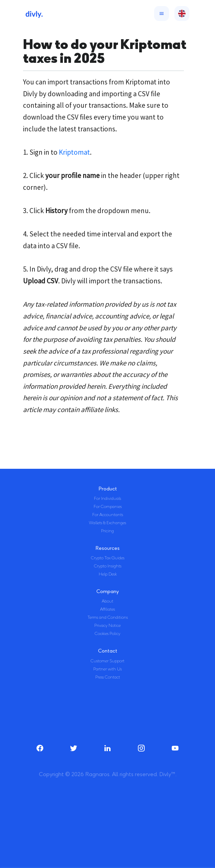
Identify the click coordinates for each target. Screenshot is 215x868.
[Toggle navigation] (160, 14)
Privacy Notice (107, 626)
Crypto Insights (108, 566)
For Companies (108, 507)
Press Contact (108, 677)
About (107, 601)
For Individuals (107, 499)
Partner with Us (107, 669)
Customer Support (107, 661)
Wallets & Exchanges (107, 523)
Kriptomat (74, 152)
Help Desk (108, 574)
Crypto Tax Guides (108, 558)
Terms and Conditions (108, 617)
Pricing (107, 531)
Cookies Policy (107, 634)
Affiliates (107, 609)
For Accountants (108, 515)
